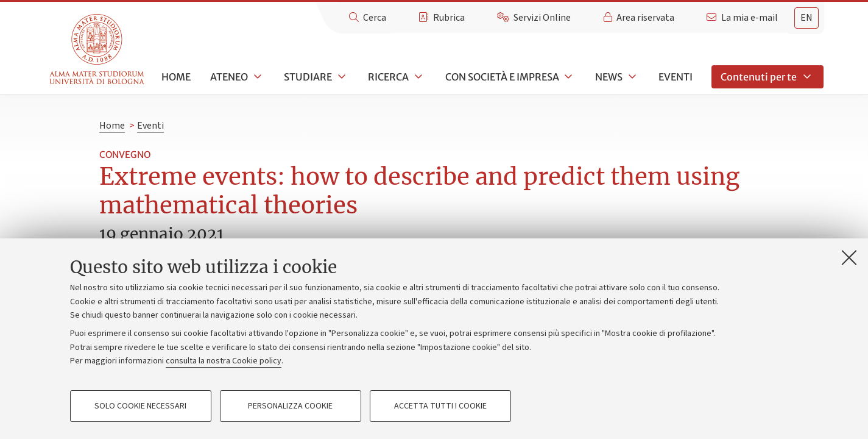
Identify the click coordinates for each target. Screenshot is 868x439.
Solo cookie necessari (140, 406)
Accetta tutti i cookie (440, 406)
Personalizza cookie (290, 406)
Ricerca (388, 77)
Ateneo (229, 77)
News (609, 77)
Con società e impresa (502, 77)
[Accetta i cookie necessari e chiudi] (849, 257)
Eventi (676, 77)
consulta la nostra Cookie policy (224, 361)
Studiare (308, 77)
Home (176, 77)
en (806, 18)
